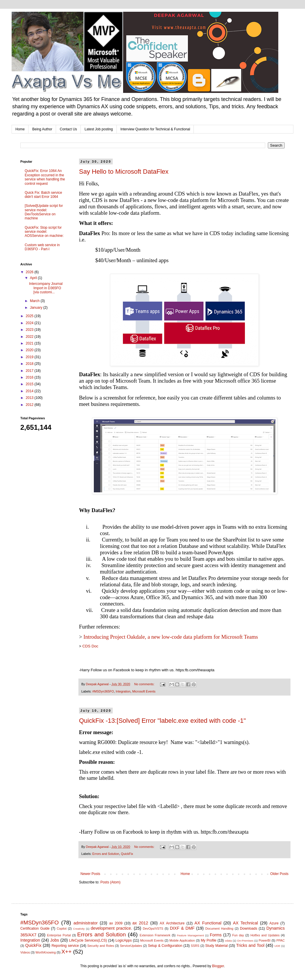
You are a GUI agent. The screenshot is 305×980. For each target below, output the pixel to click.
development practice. (111, 928)
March (35, 301)
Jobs (55, 940)
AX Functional (208, 923)
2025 (30, 316)
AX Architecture (172, 923)
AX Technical (245, 923)
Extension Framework (155, 935)
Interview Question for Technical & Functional (155, 129)
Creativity (79, 929)
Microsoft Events (144, 691)
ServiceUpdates (131, 946)
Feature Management (190, 935)
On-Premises (245, 941)
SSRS (195, 946)
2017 (30, 371)
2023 (30, 330)
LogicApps (123, 940)
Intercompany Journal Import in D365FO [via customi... (46, 288)
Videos (25, 952)
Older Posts (279, 874)
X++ (66, 952)
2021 (30, 343)
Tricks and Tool (250, 945)
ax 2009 (116, 923)
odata (228, 941)
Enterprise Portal (59, 935)
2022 (30, 337)
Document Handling (219, 928)
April (34, 278)
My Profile (209, 940)
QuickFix (127, 854)
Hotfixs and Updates (265, 935)
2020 (30, 350)
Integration (123, 691)
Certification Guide (35, 928)
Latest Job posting (99, 129)
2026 (30, 272)
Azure (274, 923)
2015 (30, 384)
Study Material (217, 946)
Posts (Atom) (110, 882)
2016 (30, 377)
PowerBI (264, 940)
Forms (216, 935)
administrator (86, 923)
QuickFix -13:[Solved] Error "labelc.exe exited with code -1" (162, 721)
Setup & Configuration (165, 946)
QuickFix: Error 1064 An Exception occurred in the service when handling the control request (45, 177)
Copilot (62, 928)
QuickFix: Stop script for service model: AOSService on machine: (44, 232)
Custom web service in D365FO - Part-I (42, 247)
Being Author (42, 129)
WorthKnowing (46, 952)
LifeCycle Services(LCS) (88, 940)
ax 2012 (140, 923)
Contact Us (68, 129)
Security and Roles (101, 946)
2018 (30, 364)
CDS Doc (90, 646)
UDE (277, 946)
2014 (30, 391)
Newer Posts (90, 874)
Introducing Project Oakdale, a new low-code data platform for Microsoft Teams (171, 637)
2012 (30, 405)
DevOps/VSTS (153, 928)
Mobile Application (182, 940)
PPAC (281, 940)
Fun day (238, 935)
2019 (30, 357)
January (37, 308)
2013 (30, 398)
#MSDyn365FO (103, 691)
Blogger (218, 966)
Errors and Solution (106, 854)
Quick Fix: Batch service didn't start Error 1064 (43, 195)
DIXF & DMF (182, 928)
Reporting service (65, 946)
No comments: (145, 684)
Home (20, 129)
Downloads (249, 928)
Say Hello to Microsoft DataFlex (124, 172)
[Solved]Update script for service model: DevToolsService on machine (44, 212)
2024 (30, 323)
